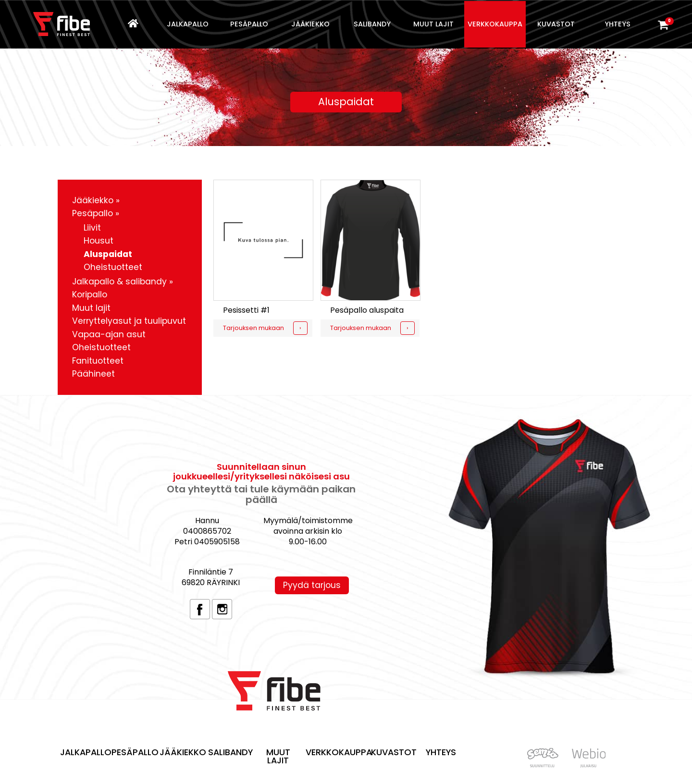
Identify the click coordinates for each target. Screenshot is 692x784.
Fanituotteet (98, 361)
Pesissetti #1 (246, 310)
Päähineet (93, 374)
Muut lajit (433, 24)
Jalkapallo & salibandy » (123, 282)
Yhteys (618, 24)
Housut (99, 241)
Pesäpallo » (96, 213)
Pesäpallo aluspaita (367, 310)
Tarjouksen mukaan (253, 328)
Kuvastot (556, 24)
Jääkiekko (310, 24)
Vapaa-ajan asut (109, 334)
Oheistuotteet (113, 267)
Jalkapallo (188, 24)
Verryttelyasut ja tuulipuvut (129, 321)
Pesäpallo (249, 24)
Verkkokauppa (495, 24)
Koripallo (90, 294)
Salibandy (372, 24)
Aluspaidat (108, 254)
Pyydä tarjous (312, 585)
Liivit (92, 228)
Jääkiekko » (96, 200)
